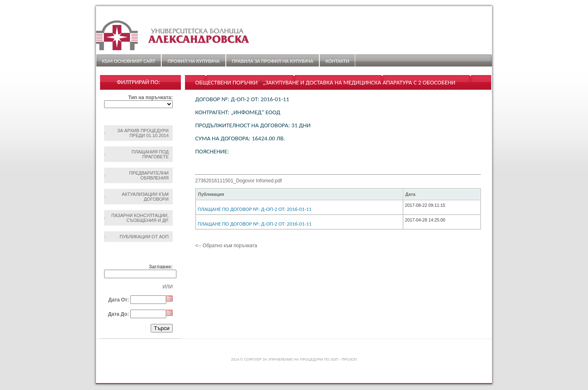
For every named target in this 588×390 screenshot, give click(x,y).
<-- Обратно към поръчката (226, 246)
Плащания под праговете (150, 154)
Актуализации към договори (145, 197)
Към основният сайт (129, 61)
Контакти (337, 61)
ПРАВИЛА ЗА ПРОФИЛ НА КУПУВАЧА (273, 61)
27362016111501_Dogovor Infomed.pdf (238, 181)
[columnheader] (299, 194)
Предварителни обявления (149, 175)
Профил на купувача (193, 61)
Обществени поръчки (226, 82)
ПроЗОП (349, 359)
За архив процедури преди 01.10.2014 (143, 133)
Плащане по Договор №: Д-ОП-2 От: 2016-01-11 (255, 209)
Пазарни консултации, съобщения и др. (140, 218)
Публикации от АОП (144, 237)
